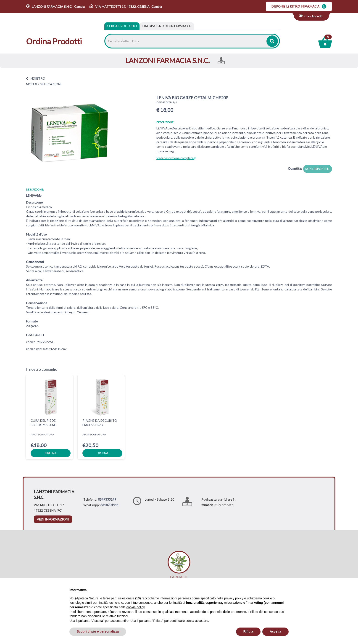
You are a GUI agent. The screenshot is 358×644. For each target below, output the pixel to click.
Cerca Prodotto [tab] (122, 26)
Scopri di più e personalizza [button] (98, 631)
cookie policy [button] (136, 607)
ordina (51, 453)
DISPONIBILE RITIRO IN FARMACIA (295, 6)
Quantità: (295, 168)
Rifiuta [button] (248, 631)
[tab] (167, 26)
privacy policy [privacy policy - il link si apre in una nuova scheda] (234, 598)
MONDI (32, 84)
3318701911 (110, 505)
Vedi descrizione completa (176, 158)
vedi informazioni (53, 519)
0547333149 (107, 499)
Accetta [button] (275, 631)
